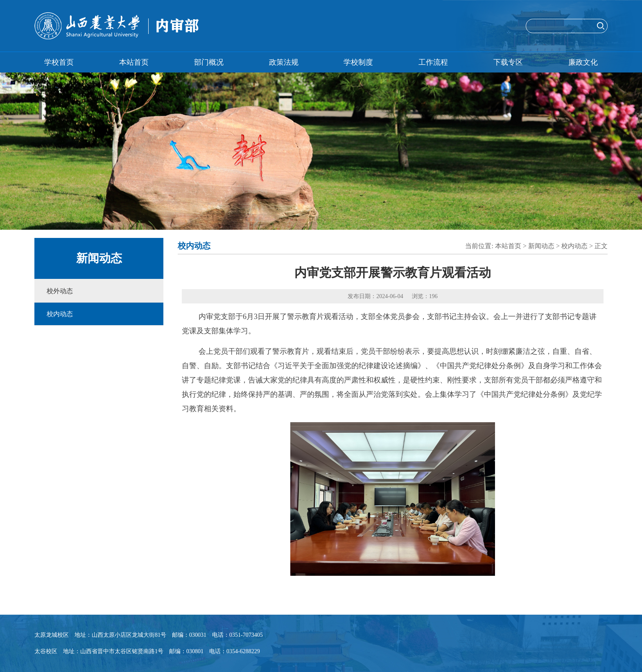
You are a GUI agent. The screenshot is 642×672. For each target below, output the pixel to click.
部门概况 (209, 62)
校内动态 (60, 314)
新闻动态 (541, 246)
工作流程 (433, 62)
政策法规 (284, 62)
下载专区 (508, 62)
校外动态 (60, 291)
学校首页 (59, 62)
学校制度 (358, 62)
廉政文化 (583, 62)
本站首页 (134, 62)
